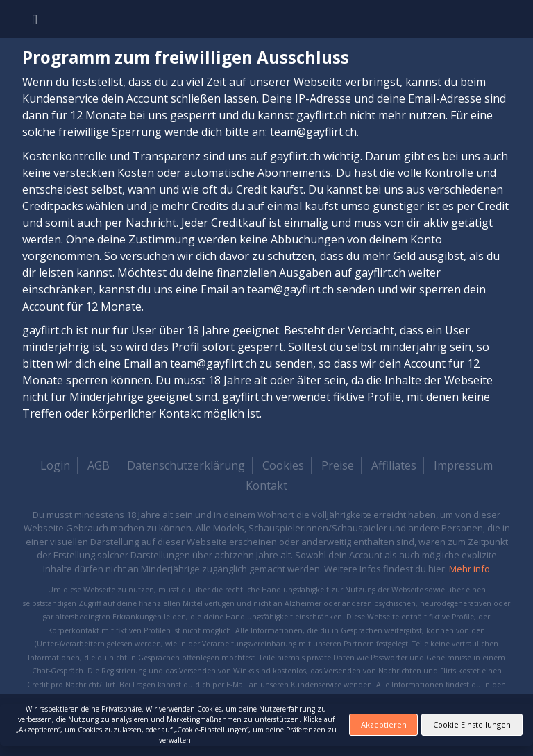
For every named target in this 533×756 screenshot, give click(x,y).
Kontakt (266, 486)
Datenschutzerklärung (186, 465)
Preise (338, 465)
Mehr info (469, 569)
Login (55, 465)
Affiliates (394, 465)
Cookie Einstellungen (472, 724)
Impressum (463, 465)
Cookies (283, 465)
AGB (99, 465)
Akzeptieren (384, 724)
